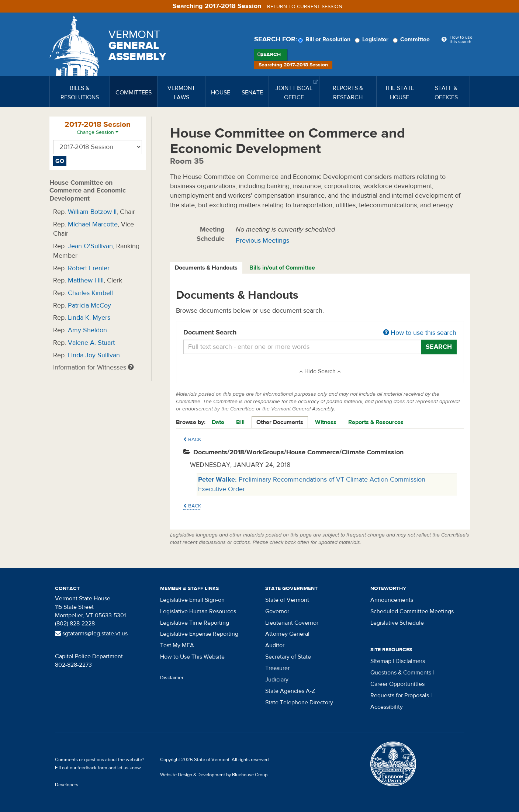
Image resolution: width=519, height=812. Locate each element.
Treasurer (277, 668)
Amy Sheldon (87, 330)
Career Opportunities (397, 684)
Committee (412, 39)
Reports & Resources (376, 422)
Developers (67, 785)
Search (271, 55)
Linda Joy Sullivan (94, 355)
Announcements (392, 600)
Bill (240, 422)
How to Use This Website (192, 657)
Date (218, 422)
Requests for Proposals (400, 695)
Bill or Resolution (325, 39)
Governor (277, 611)
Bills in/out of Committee (282, 268)
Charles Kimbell (90, 293)
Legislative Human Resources (198, 611)
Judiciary (277, 680)
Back (192, 440)
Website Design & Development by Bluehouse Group (214, 775)
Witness (326, 422)
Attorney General (287, 634)
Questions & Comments (401, 673)
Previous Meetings (262, 241)
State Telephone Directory (299, 702)
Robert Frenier (89, 268)
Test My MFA (177, 645)
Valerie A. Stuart (91, 343)
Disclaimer (172, 678)
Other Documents (280, 422)
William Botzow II (92, 212)
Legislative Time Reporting (195, 623)
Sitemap (381, 661)
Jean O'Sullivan (90, 246)
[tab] (207, 268)
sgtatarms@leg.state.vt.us (91, 634)
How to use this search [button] (420, 333)
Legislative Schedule (397, 623)
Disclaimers (410, 661)
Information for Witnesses (93, 367)
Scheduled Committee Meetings (412, 611)
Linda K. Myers (89, 318)
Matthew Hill (86, 280)
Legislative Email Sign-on (192, 600)
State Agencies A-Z (290, 691)
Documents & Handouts (206, 268)
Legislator (373, 39)
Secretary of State (288, 657)
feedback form (92, 768)
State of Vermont (287, 600)
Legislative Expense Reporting (199, 634)
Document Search (320, 333)
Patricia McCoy (89, 306)
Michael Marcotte (93, 224)
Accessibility (387, 707)
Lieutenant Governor (292, 623)
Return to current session (305, 7)
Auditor (275, 645)
